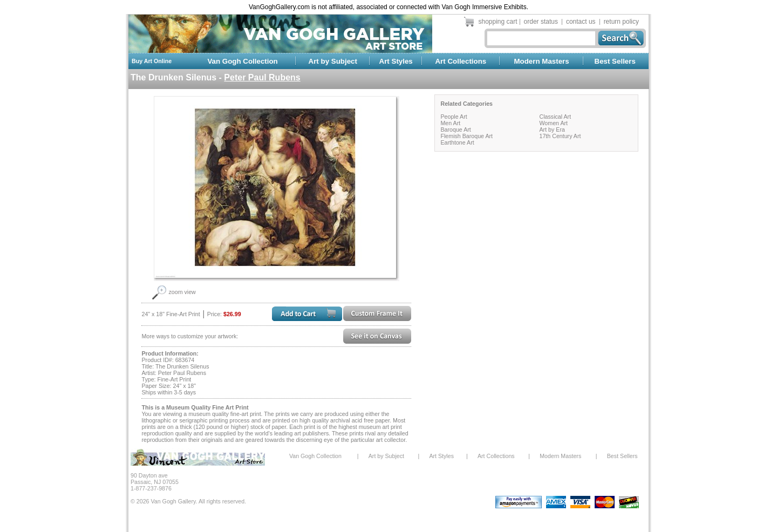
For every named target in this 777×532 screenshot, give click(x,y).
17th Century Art (560, 136)
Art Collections (461, 61)
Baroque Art (455, 129)
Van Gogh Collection (242, 61)
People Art (454, 117)
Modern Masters (541, 61)
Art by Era (552, 129)
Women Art (553, 123)
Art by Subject (333, 61)
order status (541, 22)
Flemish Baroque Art (466, 136)
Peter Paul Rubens (262, 77)
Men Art (450, 123)
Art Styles (396, 61)
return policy (621, 22)
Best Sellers (615, 61)
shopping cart (498, 22)
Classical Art (555, 117)
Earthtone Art (457, 142)
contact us (581, 22)
